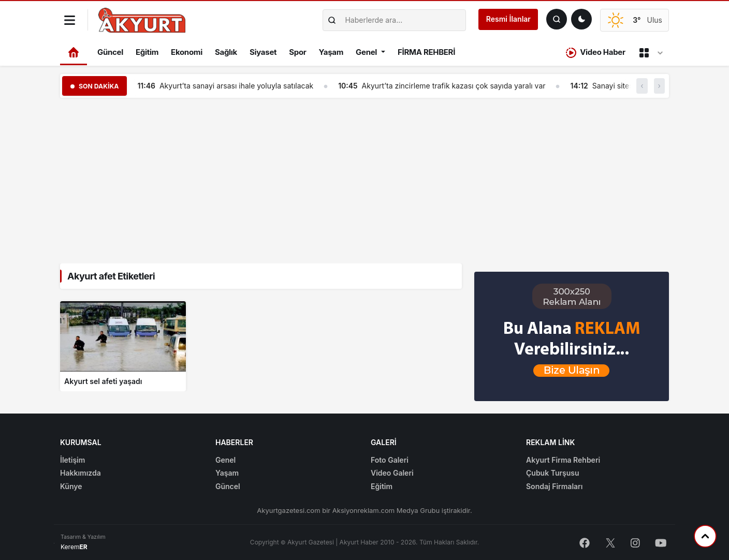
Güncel (110, 52)
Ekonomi (187, 52)
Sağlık (226, 52)
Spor (297, 52)
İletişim (72, 460)
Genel (366, 52)
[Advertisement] (364, 179)
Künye (71, 486)
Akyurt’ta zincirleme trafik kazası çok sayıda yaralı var (454, 86)
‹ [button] (642, 86)
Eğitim (147, 52)
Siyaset (263, 52)
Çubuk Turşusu (553, 473)
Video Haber (596, 53)
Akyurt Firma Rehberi (563, 460)
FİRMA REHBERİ (426, 52)
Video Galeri (392, 473)
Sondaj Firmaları (554, 486)
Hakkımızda (81, 473)
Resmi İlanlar (508, 19)
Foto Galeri (390, 460)
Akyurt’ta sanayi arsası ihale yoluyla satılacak (236, 86)
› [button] (659, 86)
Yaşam (331, 52)
